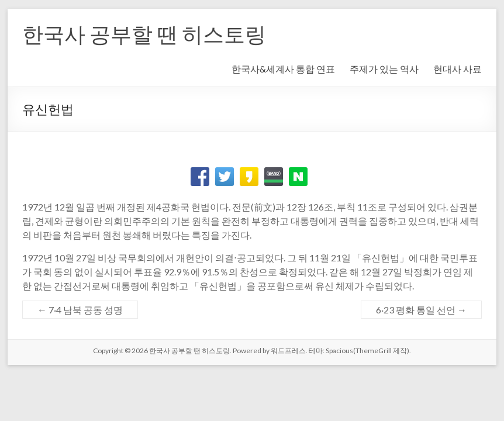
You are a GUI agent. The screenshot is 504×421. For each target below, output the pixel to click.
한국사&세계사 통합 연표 (283, 69)
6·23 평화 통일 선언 (421, 310)
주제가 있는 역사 (384, 69)
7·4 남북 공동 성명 (80, 310)
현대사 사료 (458, 69)
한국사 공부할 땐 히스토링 (144, 34)
